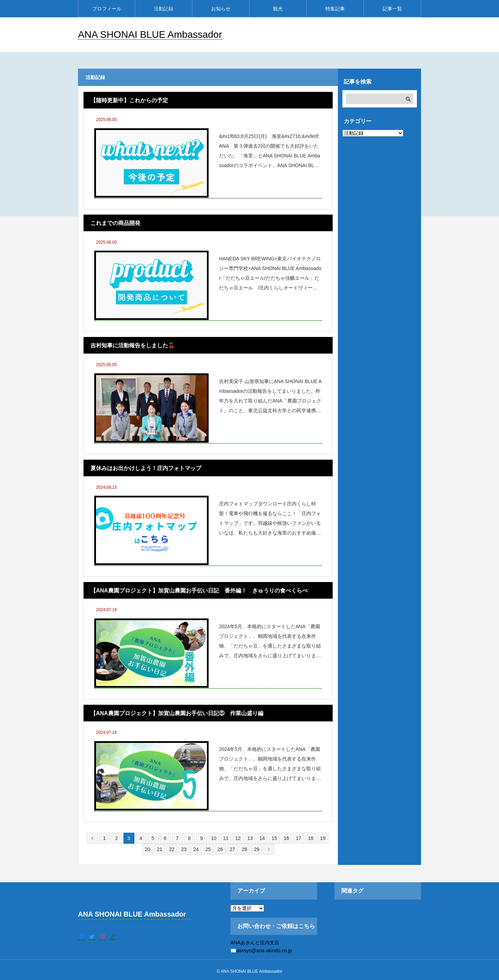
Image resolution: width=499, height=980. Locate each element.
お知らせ (221, 9)
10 (214, 838)
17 (299, 838)
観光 (278, 9)
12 (238, 838)
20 (148, 849)
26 (220, 849)
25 (208, 849)
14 (262, 838)
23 (184, 849)
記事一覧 (392, 9)
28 (245, 849)
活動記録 (164, 9)
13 (250, 838)
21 (160, 849)
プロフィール (107, 9)
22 (172, 849)
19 (323, 838)
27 (233, 849)
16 (287, 838)
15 (274, 838)
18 (311, 838)
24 (196, 849)
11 (226, 838)
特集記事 (335, 9)
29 (257, 849)
